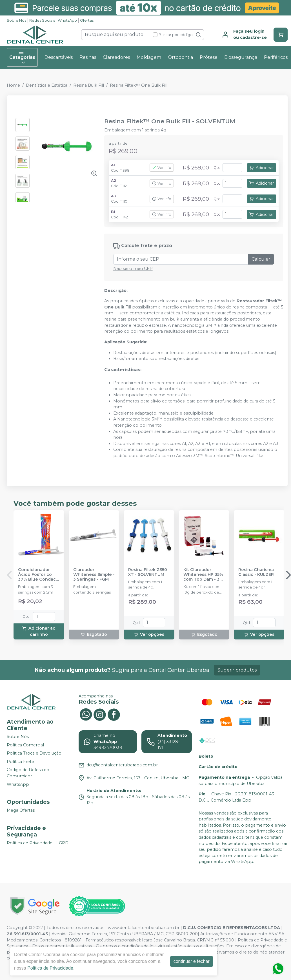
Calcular (261, 259)
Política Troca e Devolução (34, 753)
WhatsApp (67, 20)
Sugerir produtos (237, 670)
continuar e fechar (192, 961)
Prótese (209, 57)
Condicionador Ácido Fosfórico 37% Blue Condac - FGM (38, 575)
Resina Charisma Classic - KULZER (256, 572)
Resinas (88, 57)
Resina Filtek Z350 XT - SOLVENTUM (148, 572)
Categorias (22, 57)
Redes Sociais (42, 20)
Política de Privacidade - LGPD (38, 843)
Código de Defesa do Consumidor (28, 773)
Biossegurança (241, 57)
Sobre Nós (16, 20)
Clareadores (116, 57)
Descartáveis (59, 57)
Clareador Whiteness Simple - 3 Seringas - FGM (94, 575)
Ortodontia (180, 57)
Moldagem (149, 57)
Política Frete (20, 762)
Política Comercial (25, 745)
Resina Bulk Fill (89, 85)
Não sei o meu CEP (133, 269)
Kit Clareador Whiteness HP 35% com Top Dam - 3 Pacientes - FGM (203, 575)
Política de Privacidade (50, 968)
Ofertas (87, 20)
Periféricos (276, 57)
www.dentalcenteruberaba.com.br (144, 928)
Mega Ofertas (21, 810)
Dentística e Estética (47, 85)
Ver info (162, 168)
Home (13, 85)
